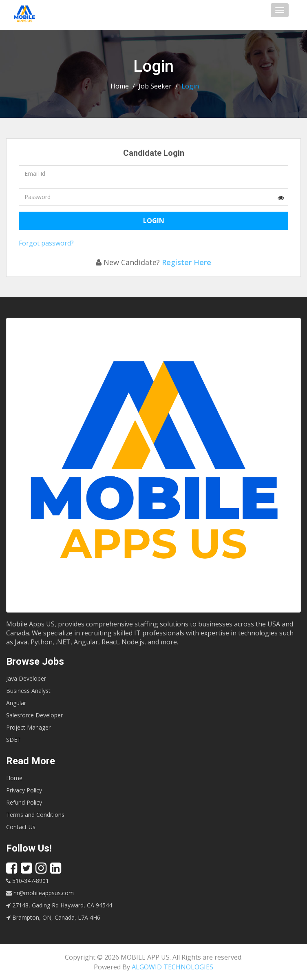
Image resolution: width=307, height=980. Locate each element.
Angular (16, 703)
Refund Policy (24, 802)
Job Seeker (155, 86)
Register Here (187, 262)
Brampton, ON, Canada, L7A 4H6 (53, 917)
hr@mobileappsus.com (40, 893)
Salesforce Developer (34, 715)
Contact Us (21, 827)
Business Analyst (28, 691)
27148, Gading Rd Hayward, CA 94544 (59, 905)
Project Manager (28, 727)
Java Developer (26, 678)
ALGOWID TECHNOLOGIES (172, 967)
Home (120, 86)
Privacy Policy (24, 790)
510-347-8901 (28, 881)
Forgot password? (46, 243)
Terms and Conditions (35, 815)
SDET (13, 740)
